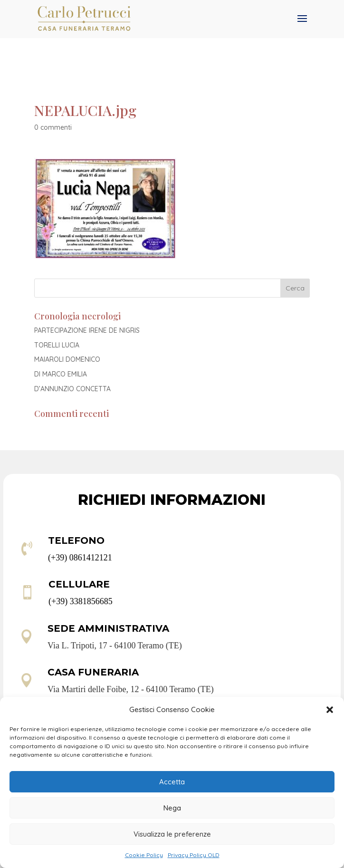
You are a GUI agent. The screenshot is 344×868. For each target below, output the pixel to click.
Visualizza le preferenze (172, 834)
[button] (330, 710)
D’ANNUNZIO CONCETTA (72, 389)
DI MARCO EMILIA (61, 374)
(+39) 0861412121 (80, 558)
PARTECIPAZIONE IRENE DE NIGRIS (87, 330)
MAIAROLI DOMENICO (67, 359)
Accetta (172, 782)
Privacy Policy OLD (194, 855)
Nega (172, 808)
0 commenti (53, 127)
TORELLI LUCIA (57, 345)
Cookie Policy (144, 855)
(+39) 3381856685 (81, 601)
